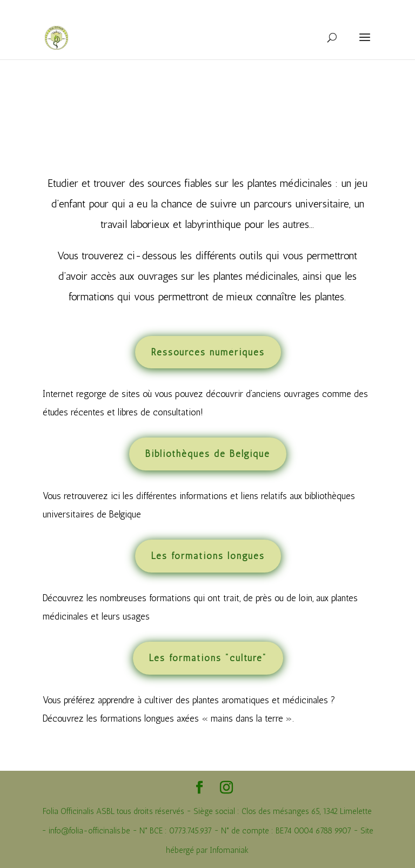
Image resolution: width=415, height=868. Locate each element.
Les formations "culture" (208, 658)
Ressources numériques (208, 352)
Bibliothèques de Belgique (208, 454)
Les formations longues (208, 556)
